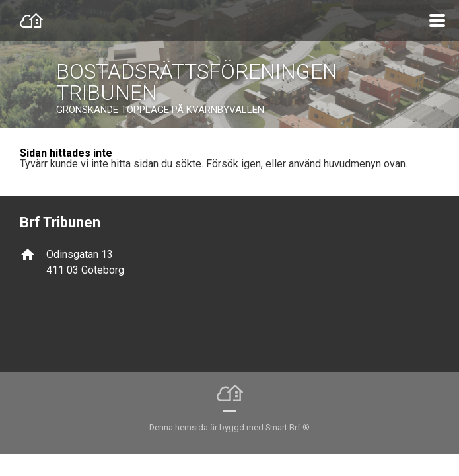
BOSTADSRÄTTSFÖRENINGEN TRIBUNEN (197, 82)
